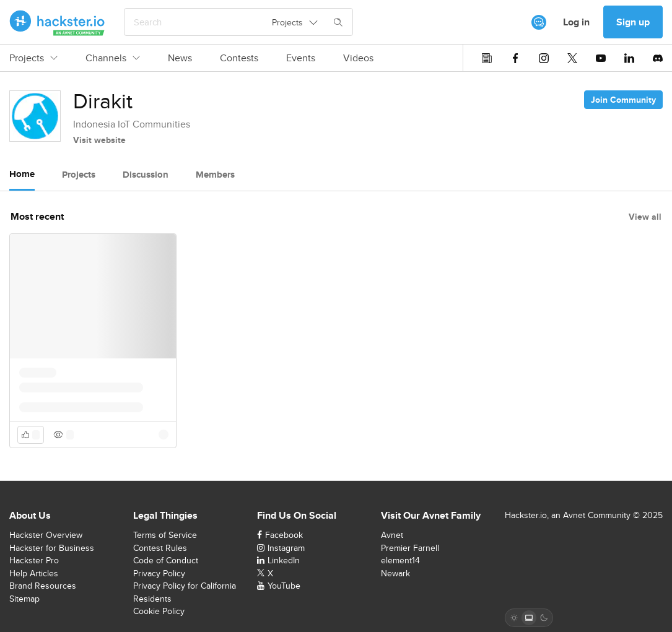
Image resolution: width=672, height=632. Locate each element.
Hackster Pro (34, 560)
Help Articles (34, 573)
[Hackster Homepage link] (57, 22)
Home (22, 174)
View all (645, 217)
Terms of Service (165, 535)
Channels (113, 58)
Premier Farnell (410, 548)
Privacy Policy (159, 573)
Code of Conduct (166, 560)
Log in (576, 22)
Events (301, 58)
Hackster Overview (46, 535)
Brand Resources (43, 586)
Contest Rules (160, 548)
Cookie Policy (159, 611)
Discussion (146, 175)
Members (215, 175)
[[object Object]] (539, 22)
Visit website (99, 140)
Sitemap (24, 599)
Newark (395, 573)
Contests (239, 58)
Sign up (633, 22)
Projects (33, 58)
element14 (400, 560)
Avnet (392, 535)
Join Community (623, 100)
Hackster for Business (52, 548)
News (180, 58)
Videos (358, 58)
